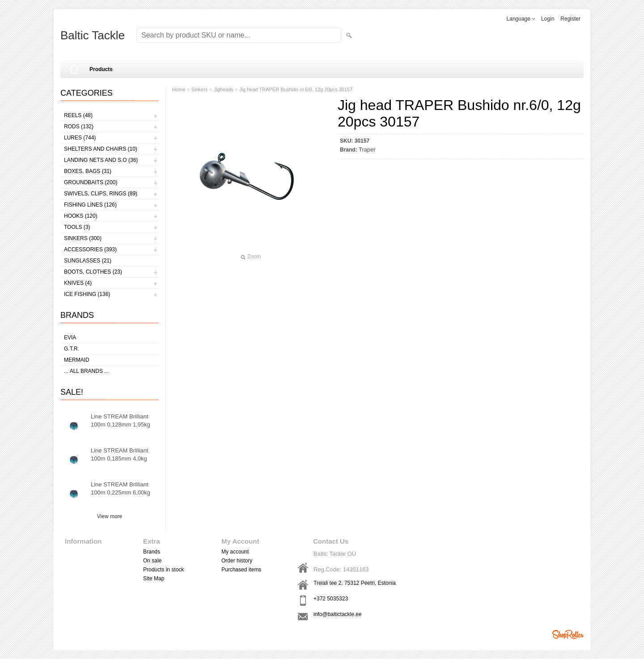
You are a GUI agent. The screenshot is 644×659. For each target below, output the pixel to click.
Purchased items (241, 570)
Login (548, 19)
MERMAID (77, 360)
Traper (367, 150)
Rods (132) (79, 127)
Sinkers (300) (83, 238)
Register (570, 19)
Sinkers (200, 89)
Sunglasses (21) (88, 261)
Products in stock (163, 570)
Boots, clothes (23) (93, 272)
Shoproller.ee (568, 634)
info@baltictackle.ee (338, 614)
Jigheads (224, 89)
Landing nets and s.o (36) (101, 160)
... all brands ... (86, 371)
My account (235, 552)
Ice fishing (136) (87, 294)
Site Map (154, 579)
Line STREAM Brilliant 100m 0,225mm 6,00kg (121, 488)
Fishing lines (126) (90, 205)
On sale (152, 561)
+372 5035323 (331, 599)
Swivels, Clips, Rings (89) (101, 194)
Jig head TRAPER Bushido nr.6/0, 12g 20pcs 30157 (296, 89)
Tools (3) (77, 227)
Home (179, 89)
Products (101, 69)
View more (110, 516)
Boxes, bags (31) (88, 171)
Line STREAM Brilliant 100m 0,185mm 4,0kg (120, 454)
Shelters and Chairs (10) (101, 149)
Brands (152, 552)
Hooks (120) (81, 216)
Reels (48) (78, 115)
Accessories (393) (90, 249)
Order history (237, 561)
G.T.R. (72, 349)
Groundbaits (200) (91, 182)
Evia (70, 338)
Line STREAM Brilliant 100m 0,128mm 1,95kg (121, 420)
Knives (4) (78, 283)
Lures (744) (80, 138)
